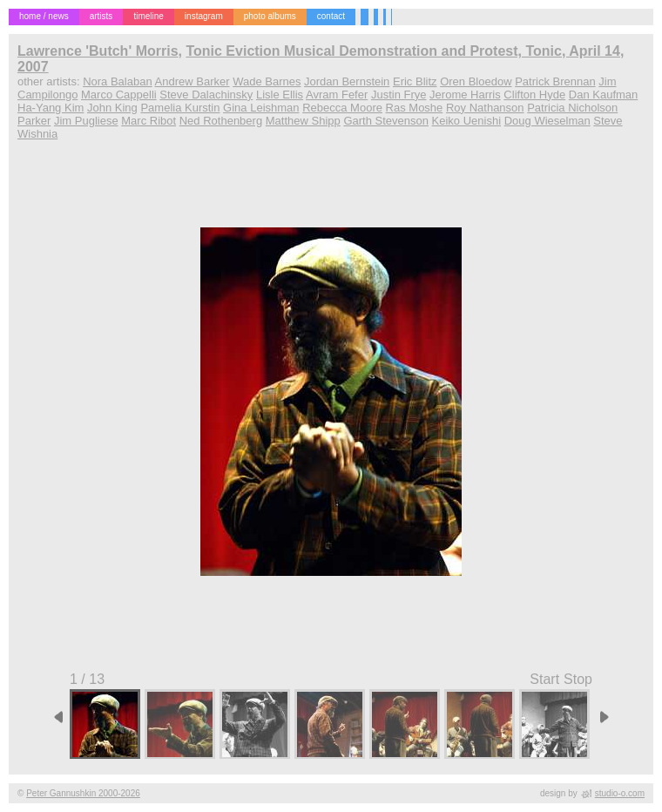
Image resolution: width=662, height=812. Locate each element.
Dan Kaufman (604, 95)
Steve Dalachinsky (206, 95)
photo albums (270, 16)
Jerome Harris (465, 95)
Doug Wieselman (547, 121)
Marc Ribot (149, 121)
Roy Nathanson (485, 108)
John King (112, 108)
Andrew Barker (193, 81)
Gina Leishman (261, 108)
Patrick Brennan (555, 81)
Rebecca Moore (342, 108)
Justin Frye (399, 95)
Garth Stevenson (386, 121)
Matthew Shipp (303, 121)
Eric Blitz (415, 81)
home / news (44, 16)
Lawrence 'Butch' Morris (98, 51)
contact (331, 16)
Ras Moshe (415, 108)
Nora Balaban (118, 81)
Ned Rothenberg (221, 121)
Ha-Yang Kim (51, 108)
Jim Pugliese (86, 121)
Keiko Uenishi (467, 121)
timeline (148, 16)
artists (101, 16)
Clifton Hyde (534, 95)
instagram (204, 16)
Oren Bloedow (476, 81)
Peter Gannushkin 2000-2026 (83, 793)
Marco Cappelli (119, 95)
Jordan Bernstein (347, 81)
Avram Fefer (337, 95)
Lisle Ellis (280, 95)
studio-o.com (620, 793)
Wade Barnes (267, 81)
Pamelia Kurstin (180, 108)
